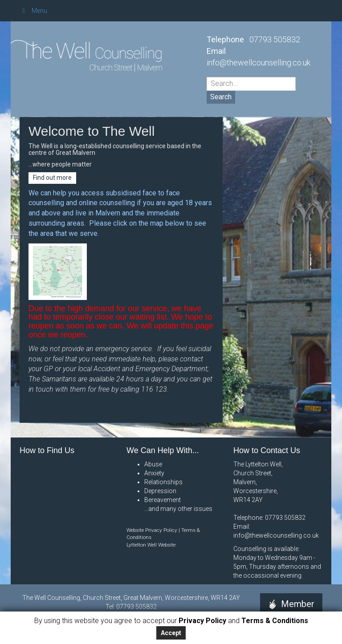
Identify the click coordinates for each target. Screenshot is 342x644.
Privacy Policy (202, 621)
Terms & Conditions (275, 621)
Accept (171, 633)
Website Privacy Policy (152, 530)
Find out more (52, 178)
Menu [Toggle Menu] (33, 11)
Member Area (291, 610)
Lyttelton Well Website (151, 545)
